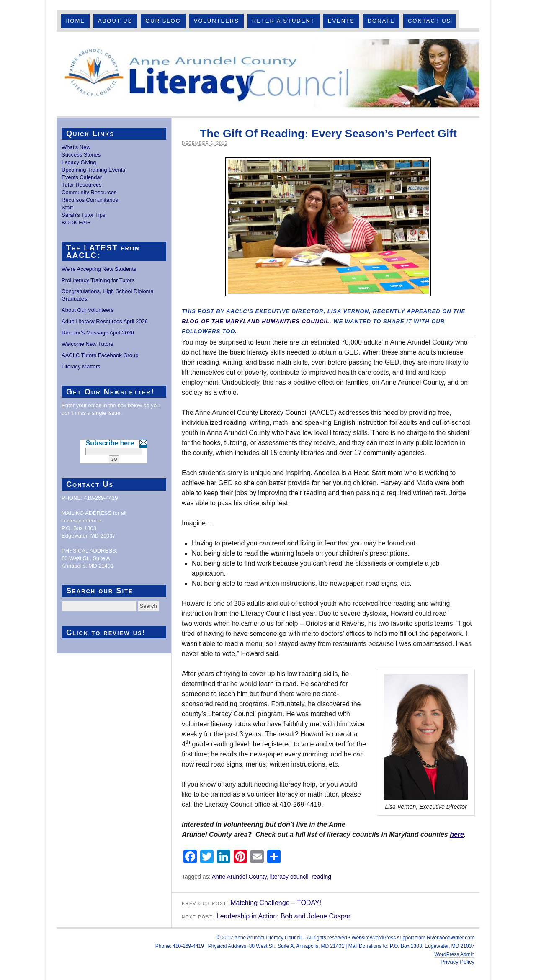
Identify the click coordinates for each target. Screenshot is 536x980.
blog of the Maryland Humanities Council (256, 321)
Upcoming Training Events (93, 170)
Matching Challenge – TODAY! (276, 903)
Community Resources (89, 192)
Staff (67, 207)
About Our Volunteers (88, 310)
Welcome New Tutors (87, 344)
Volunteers (216, 21)
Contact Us (429, 21)
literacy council (289, 877)
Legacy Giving (79, 162)
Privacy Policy (457, 962)
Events (341, 21)
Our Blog (163, 21)
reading (321, 877)
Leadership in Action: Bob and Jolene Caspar (283, 916)
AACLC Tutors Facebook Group (100, 355)
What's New (76, 147)
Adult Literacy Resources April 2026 (105, 321)
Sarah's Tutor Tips (83, 215)
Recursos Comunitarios (90, 200)
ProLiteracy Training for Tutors (98, 280)
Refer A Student (283, 21)
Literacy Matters (81, 367)
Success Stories (81, 155)
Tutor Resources (82, 185)
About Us (115, 21)
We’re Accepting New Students (99, 269)
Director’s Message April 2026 (98, 333)
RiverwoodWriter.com (451, 938)
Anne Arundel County (239, 877)
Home (75, 21)
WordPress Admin (454, 954)
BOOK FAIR (76, 222)
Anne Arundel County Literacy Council (268, 74)
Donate (381, 21)
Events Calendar (82, 177)
